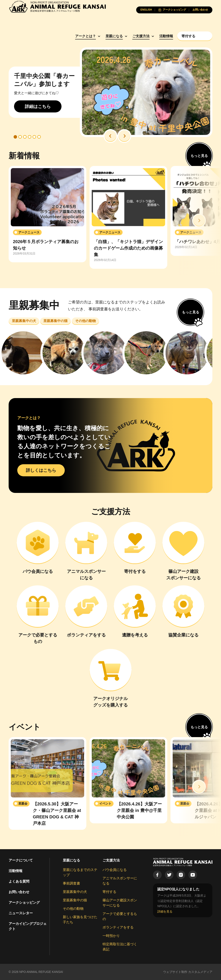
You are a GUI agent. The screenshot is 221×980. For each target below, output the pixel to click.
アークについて (21, 860)
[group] (47, 214)
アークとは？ (85, 36)
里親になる (114, 36)
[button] (110, 136)
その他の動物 (73, 909)
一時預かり (111, 936)
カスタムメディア (200, 972)
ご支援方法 (141, 36)
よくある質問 (19, 881)
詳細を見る (165, 911)
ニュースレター (21, 913)
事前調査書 (71, 883)
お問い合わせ (19, 892)
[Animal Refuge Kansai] (57, 7)
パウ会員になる (115, 870)
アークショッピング (24, 903)
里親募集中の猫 (75, 900)
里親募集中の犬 (75, 892)
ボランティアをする (118, 927)
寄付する (109, 892)
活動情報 (166, 36)
